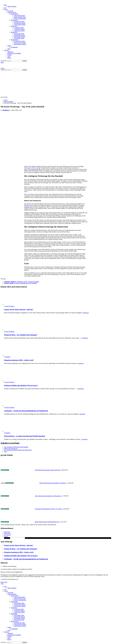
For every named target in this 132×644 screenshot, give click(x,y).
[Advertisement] (66, 83)
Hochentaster (14, 20)
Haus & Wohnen (12, 6)
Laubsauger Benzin (19, 29)
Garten (6, 9)
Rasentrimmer (15, 40)
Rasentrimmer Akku (20, 41)
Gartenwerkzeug (12, 12)
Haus (5, 5)
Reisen (9, 58)
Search (25, 61)
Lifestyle (6, 50)
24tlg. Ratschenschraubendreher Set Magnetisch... (48, 496)
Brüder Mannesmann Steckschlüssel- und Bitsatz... (53, 483)
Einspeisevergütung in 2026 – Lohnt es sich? (19, 360)
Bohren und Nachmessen (11, 448)
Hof (5, 8)
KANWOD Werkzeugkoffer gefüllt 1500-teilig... (48, 470)
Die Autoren (7, 535)
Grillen (9, 46)
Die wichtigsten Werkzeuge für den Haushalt (16, 447)
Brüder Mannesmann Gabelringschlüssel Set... (47, 522)
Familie (9, 55)
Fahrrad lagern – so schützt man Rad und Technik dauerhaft (24, 436)
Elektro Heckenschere (20, 19)
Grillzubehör (14, 47)
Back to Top (4, 582)
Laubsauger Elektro (19, 31)
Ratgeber (8, 357)
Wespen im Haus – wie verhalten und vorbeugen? (21, 335)
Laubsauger (14, 26)
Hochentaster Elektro (20, 25)
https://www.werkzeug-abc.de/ (32, 169)
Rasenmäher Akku (19, 34)
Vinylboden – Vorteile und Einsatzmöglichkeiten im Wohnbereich (26, 411)
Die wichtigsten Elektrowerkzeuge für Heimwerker (18, 450)
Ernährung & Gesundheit (14, 53)
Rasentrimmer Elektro (20, 44)
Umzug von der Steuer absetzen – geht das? (19, 309)
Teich (9, 49)
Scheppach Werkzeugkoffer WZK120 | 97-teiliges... (49, 509)
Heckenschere (15, 14)
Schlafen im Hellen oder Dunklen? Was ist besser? (21, 385)
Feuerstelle (10, 11)
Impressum (7, 532)
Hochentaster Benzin (20, 23)
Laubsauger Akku (19, 28)
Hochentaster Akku (19, 22)
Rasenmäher (14, 32)
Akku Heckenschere (20, 15)
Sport (9, 56)
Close (2, 584)
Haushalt (27, 207)
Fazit (5, 451)
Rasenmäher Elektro (20, 37)
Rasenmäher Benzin (20, 35)
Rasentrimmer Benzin (20, 43)
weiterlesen (86, 313)
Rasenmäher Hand (19, 38)
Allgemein (10, 52)
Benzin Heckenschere (20, 17)
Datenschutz (7, 533)
